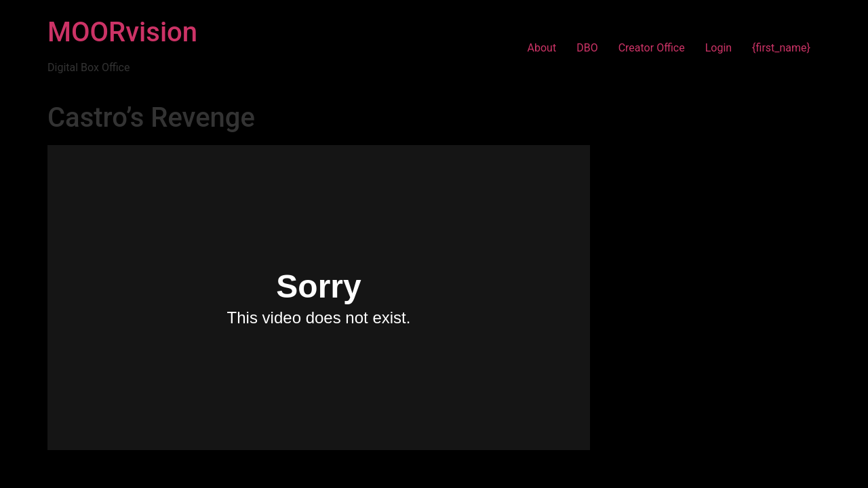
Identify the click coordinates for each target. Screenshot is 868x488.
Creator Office (652, 48)
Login (718, 48)
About (542, 48)
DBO (587, 48)
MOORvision (122, 32)
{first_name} (781, 48)
